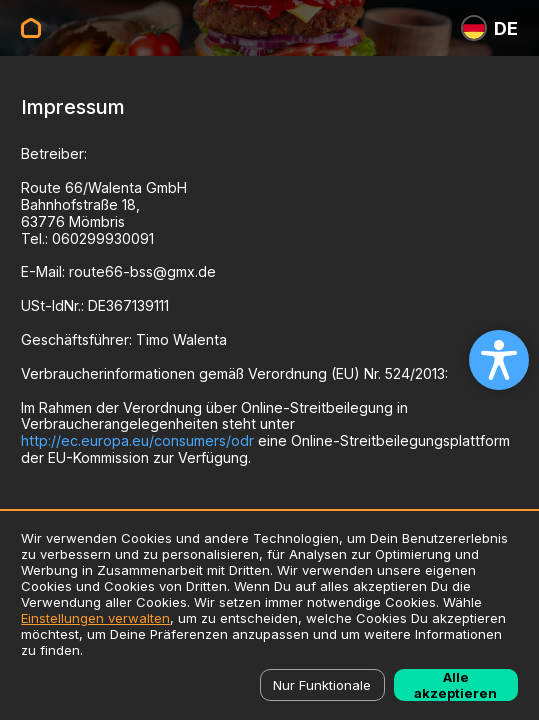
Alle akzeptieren (455, 685)
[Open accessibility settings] (499, 360)
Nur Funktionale (322, 685)
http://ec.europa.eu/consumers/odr (137, 440)
